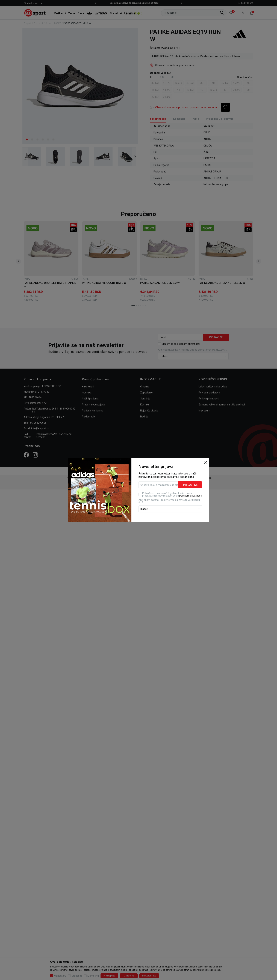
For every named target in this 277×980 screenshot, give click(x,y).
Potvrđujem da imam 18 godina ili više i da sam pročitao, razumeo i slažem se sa (172, 488)
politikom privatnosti (191, 489)
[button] (206, 456)
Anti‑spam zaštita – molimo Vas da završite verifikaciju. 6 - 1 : (169, 495)
